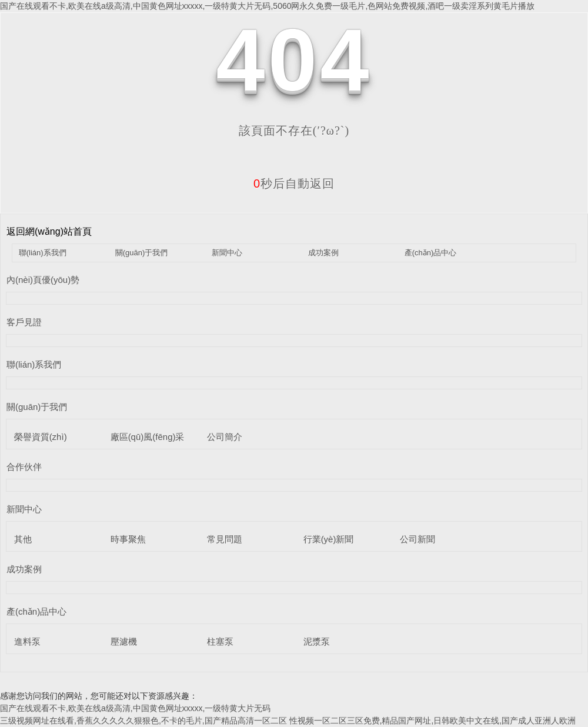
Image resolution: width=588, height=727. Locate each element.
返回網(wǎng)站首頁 (49, 231)
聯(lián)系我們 (43, 253)
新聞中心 (227, 253)
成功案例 (323, 253)
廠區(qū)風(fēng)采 (148, 437)
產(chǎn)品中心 (431, 253)
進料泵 (27, 641)
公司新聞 (417, 539)
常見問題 (225, 539)
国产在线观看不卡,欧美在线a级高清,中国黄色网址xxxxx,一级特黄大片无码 (135, 708)
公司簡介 (225, 437)
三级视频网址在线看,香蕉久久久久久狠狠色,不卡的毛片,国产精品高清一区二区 (143, 721)
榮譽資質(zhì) (41, 437)
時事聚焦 (128, 539)
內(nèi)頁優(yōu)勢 (43, 280)
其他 (23, 539)
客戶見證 (24, 322)
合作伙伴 (24, 467)
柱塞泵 (220, 641)
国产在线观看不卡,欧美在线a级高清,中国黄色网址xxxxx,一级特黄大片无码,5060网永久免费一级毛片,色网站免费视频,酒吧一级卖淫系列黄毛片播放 (267, 6)
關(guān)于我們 (142, 253)
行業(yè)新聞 (329, 539)
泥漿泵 (317, 641)
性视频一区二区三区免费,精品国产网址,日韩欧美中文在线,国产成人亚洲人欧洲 (433, 721)
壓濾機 (124, 641)
